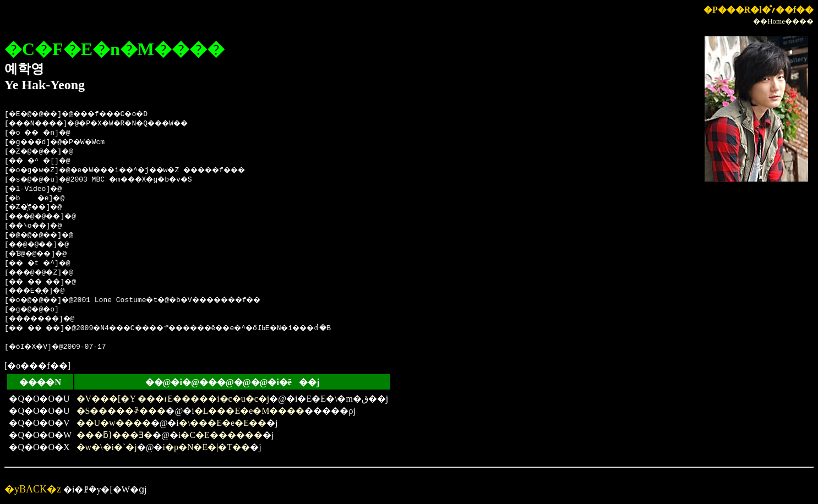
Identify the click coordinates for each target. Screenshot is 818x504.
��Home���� (783, 21)
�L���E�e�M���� (250, 411)
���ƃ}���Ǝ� (115, 435)
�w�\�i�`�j (107, 447)
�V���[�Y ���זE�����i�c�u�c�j (173, 399)
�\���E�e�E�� (223, 423)
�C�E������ (221, 435)
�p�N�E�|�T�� (208, 447)
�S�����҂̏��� (121, 411)
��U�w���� (114, 423)
